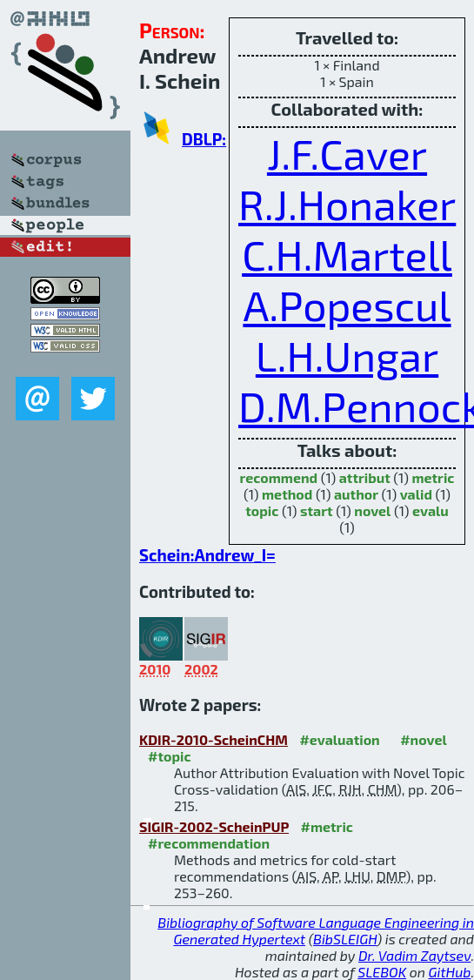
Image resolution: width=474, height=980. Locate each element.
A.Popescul (347, 305)
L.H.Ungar (347, 355)
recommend (278, 477)
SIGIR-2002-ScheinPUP (214, 826)
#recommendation (209, 843)
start (317, 510)
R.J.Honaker (347, 204)
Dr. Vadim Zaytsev (414, 955)
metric (433, 477)
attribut (365, 477)
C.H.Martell (347, 254)
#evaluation (339, 739)
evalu (431, 510)
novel (372, 510)
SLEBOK (382, 972)
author (356, 494)
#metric (327, 826)
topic (262, 510)
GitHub (450, 972)
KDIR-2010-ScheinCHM (214, 739)
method (287, 494)
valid (416, 494)
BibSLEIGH (345, 939)
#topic (170, 756)
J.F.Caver (347, 153)
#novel (424, 739)
